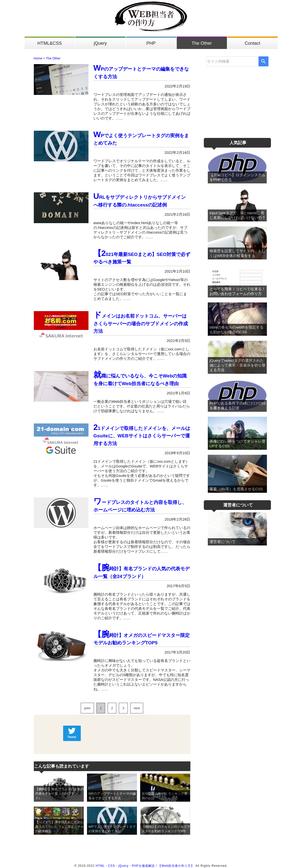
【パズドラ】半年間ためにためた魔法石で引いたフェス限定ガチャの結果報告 (60, 827)
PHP (151, 43)
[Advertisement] (237, 99)
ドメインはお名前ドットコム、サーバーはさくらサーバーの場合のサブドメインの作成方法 (141, 324)
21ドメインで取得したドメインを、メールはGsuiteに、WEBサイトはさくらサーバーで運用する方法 (142, 436)
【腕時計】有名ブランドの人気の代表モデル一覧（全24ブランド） (60, 794)
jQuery (100, 43)
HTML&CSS (49, 43)
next (137, 708)
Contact (252, 43)
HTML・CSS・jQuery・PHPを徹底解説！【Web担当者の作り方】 (145, 866)
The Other (202, 43)
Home (38, 58)
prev (87, 708)
